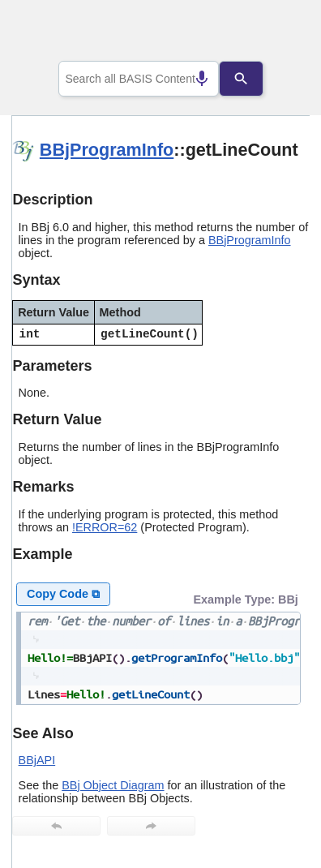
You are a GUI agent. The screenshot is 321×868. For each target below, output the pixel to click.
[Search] (254, 79)
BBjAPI (37, 760)
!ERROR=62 (105, 527)
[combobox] (139, 79)
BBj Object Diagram (113, 785)
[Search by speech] (189, 79)
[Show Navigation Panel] (277, 33)
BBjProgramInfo (107, 150)
